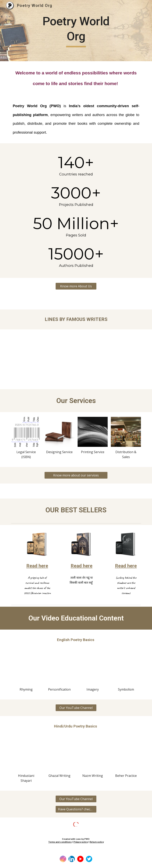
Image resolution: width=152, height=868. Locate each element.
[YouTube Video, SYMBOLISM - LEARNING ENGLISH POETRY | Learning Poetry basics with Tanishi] (126, 669)
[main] (76, 30)
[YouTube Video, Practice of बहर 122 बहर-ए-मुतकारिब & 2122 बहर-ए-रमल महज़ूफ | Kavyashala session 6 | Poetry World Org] (126, 756)
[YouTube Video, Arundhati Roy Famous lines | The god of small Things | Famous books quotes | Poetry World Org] (43, 352)
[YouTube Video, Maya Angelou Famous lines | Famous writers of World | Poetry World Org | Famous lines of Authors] (109, 352)
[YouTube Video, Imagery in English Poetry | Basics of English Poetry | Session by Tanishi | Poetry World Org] (93, 669)
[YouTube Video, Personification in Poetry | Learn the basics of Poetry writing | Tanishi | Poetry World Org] (59, 669)
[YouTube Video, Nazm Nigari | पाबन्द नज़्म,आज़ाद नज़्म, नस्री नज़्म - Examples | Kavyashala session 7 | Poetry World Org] (93, 756)
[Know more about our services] (76, 475)
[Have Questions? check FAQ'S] (76, 809)
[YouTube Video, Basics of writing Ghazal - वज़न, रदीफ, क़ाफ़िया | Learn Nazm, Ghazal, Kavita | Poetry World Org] (59, 756)
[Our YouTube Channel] (76, 708)
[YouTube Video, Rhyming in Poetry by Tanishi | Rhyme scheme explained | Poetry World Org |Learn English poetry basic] (26, 669)
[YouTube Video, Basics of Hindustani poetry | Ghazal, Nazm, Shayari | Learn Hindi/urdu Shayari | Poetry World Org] (26, 756)
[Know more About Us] (76, 286)
